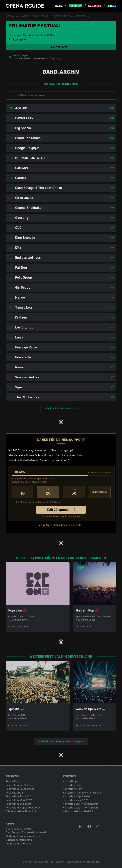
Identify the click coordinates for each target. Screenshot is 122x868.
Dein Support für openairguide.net (26, 832)
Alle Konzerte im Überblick (78, 811)
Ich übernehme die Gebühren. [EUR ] (37, 502)
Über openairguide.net (19, 829)
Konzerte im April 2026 (76, 796)
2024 (112, 118)
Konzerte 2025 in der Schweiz (81, 804)
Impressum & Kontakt (18, 844)
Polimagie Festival (62, 16)
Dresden (19, 40)
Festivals (26, 16)
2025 (112, 108)
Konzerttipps (70, 781)
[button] (61, 47)
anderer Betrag (100, 492)
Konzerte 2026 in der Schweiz (81, 808)
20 (48, 492)
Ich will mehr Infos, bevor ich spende (60, 525)
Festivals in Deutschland (20, 789)
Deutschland (41, 16)
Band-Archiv (82, 16)
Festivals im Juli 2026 (19, 804)
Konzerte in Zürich (74, 785)
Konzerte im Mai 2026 (76, 800)
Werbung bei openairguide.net (24, 836)
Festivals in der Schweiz (20, 785)
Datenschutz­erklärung (19, 840)
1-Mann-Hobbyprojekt (61, 450)
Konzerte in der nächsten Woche (82, 793)
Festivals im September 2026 (23, 808)
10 (23, 492)
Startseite (11, 16)
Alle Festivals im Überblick (21, 811)
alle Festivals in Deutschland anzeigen (60, 742)
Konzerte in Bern (73, 789)
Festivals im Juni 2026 (19, 800)
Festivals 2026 (14, 793)
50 (74, 492)
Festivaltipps (13, 781)
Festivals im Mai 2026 (18, 796)
